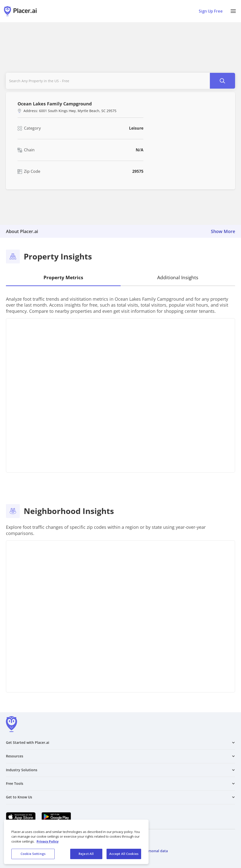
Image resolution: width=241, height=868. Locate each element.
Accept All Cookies (124, 854)
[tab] (63, 278)
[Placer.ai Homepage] (20, 11)
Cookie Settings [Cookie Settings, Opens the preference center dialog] (33, 854)
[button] (233, 11)
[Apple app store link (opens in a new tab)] (21, 817)
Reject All (86, 854)
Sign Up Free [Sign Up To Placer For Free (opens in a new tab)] (211, 11)
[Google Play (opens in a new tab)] (56, 817)
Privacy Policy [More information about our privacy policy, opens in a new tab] (48, 841)
